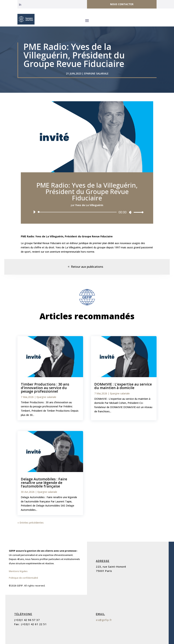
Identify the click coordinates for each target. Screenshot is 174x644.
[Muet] (130, 212)
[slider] (78, 212)
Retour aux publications (87, 267)
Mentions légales (18, 571)
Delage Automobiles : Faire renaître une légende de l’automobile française (44, 483)
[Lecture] (34, 212)
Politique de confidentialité (23, 578)
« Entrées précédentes (31, 523)
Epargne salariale (96, 73)
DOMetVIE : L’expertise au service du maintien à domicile (123, 386)
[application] (87, 212)
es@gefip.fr (104, 620)
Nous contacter (122, 4)
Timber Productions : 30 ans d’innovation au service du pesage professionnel (45, 388)
